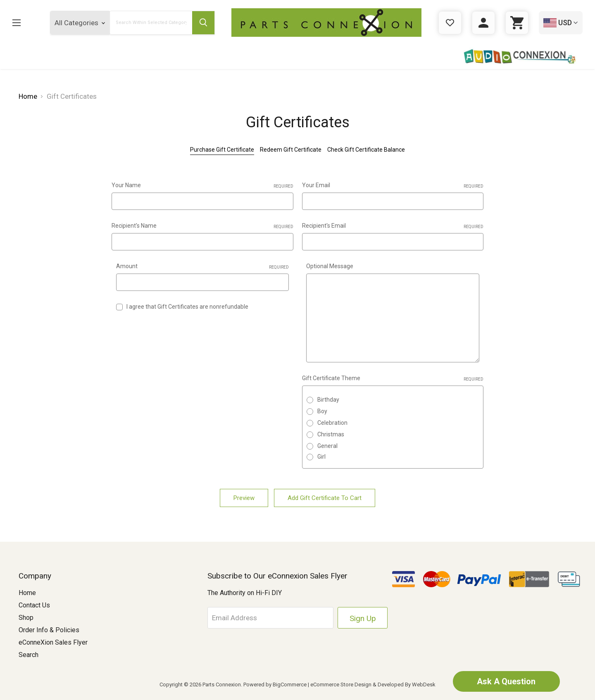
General (327, 446)
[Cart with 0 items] (517, 23)
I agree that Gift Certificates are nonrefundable (187, 307)
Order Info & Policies (49, 630)
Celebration (332, 423)
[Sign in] (483, 23)
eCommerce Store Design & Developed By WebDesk (373, 685)
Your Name (202, 186)
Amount (203, 267)
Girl (321, 457)
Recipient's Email (393, 226)
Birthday (328, 400)
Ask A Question (506, 681)
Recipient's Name (202, 226)
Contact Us (34, 605)
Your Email (393, 186)
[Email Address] (271, 618)
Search (29, 655)
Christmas (331, 434)
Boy (322, 411)
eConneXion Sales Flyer (53, 642)
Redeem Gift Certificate (291, 150)
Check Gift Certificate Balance (366, 150)
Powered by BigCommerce (275, 685)
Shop (26, 618)
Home (27, 593)
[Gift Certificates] (450, 23)
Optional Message (330, 266)
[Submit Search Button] (203, 23)
